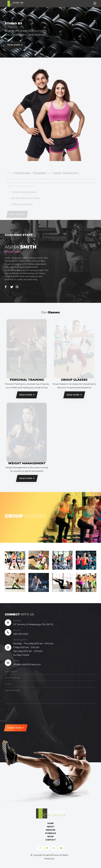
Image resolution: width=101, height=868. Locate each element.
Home (50, 823)
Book (51, 837)
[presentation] (25, 713)
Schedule (50, 833)
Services (51, 830)
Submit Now (16, 728)
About (51, 827)
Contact (51, 840)
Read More (15, 45)
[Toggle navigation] (95, 4)
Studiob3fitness (51, 855)
